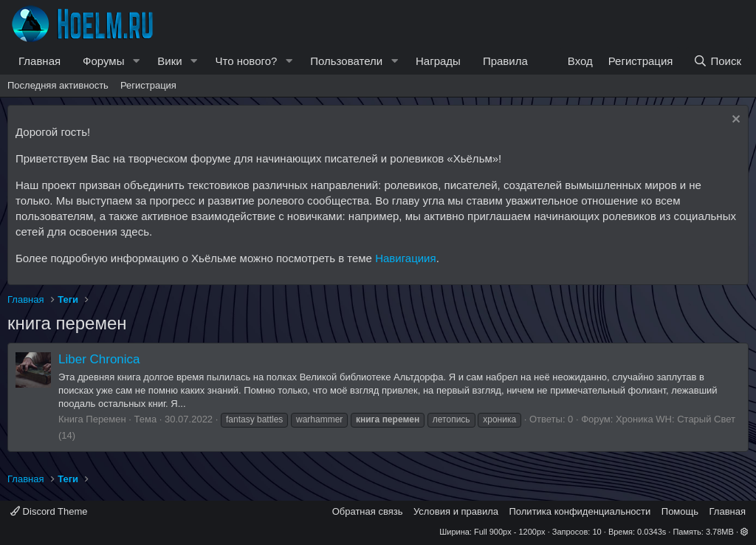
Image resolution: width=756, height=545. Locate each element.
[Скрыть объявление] (734, 121)
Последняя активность (58, 85)
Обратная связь (368, 511)
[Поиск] (717, 61)
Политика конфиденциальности (580, 511)
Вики (169, 61)
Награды (438, 61)
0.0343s (652, 532)
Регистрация (148, 85)
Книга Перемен (92, 419)
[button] (136, 61)
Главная (39, 61)
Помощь (680, 511)
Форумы (103, 61)
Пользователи (346, 61)
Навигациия (405, 258)
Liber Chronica (99, 359)
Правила (505, 61)
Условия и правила (456, 511)
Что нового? (247, 61)
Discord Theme (49, 511)
